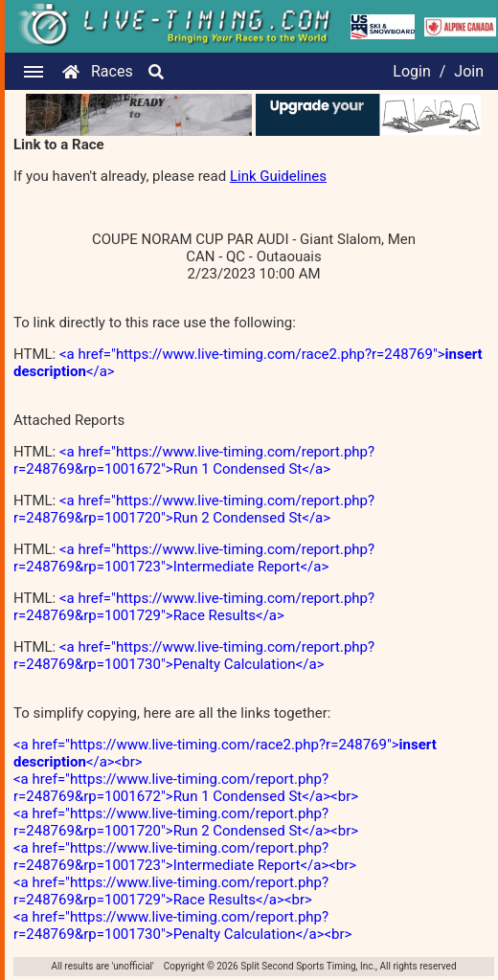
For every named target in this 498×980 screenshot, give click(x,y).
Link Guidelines (278, 176)
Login (411, 71)
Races (112, 71)
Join (469, 71)
